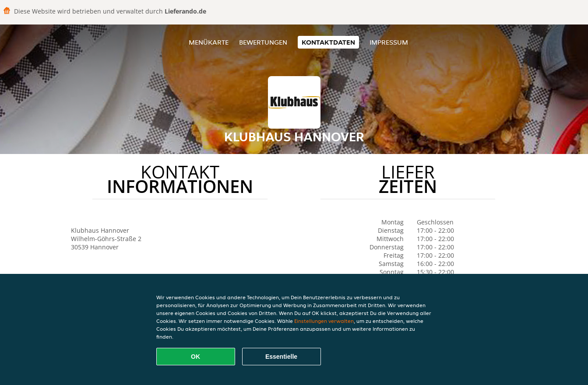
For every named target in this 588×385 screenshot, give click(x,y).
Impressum (389, 42)
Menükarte (209, 42)
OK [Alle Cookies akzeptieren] (195, 357)
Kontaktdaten (328, 42)
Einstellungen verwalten (324, 321)
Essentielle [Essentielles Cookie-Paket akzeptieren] (281, 357)
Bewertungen (263, 42)
